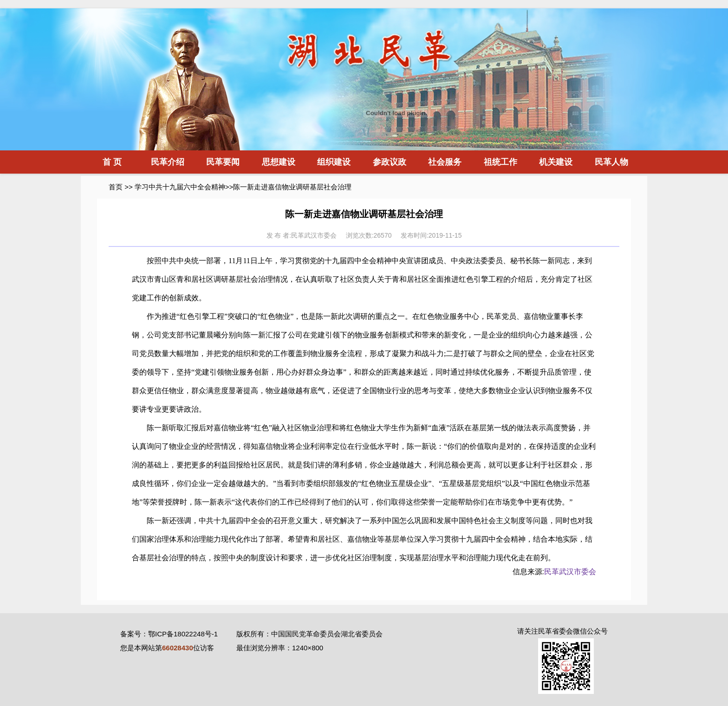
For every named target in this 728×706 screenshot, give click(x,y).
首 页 (112, 162)
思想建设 (279, 162)
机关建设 (556, 162)
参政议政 (390, 162)
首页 (116, 187)
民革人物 (611, 162)
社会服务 (445, 162)
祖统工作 (500, 162)
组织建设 (334, 162)
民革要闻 (223, 162)
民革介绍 (168, 162)
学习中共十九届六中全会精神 (180, 187)
